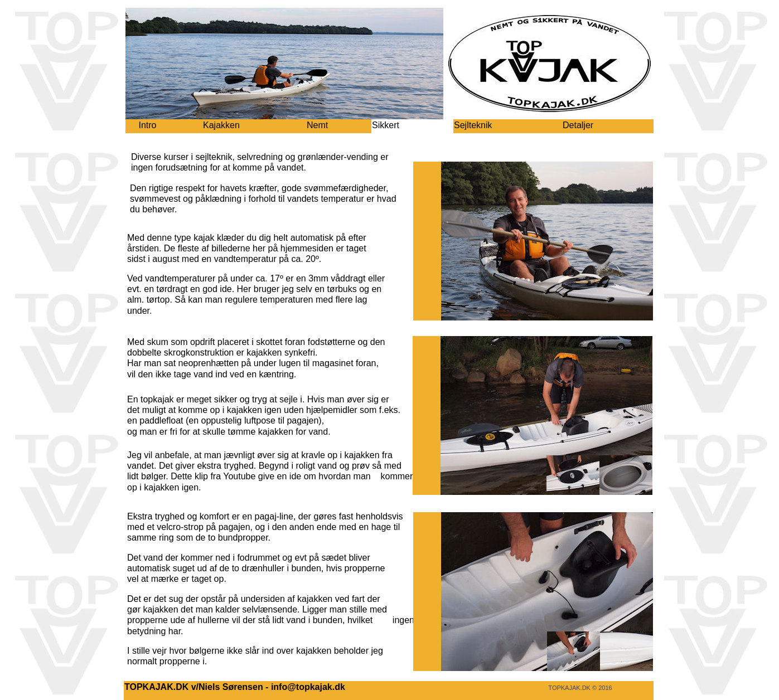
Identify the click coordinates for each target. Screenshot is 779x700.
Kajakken (221, 125)
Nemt (317, 125)
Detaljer (578, 125)
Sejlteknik (473, 125)
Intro (147, 125)
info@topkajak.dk (308, 687)
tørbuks (342, 289)
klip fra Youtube (225, 476)
